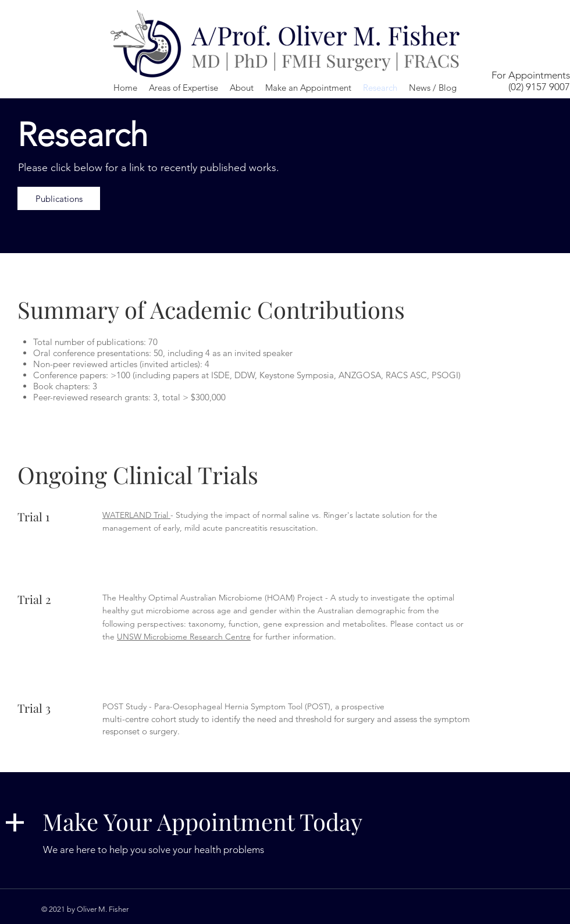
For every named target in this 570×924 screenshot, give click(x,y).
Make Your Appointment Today (202, 821)
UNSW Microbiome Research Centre (184, 637)
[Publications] (59, 198)
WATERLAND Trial (136, 515)
